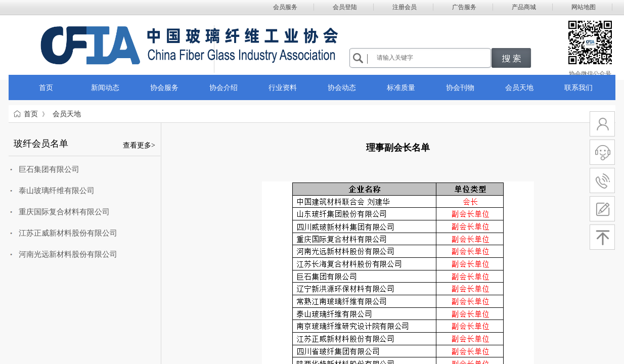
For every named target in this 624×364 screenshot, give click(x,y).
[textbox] (432, 58)
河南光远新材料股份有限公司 (68, 254)
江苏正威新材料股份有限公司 (68, 233)
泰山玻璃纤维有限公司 (57, 191)
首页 (31, 114)
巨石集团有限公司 (49, 169)
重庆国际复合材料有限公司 (64, 212)
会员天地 (67, 114)
